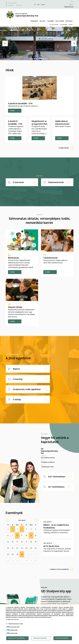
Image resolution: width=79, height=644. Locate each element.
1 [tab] (31, 59)
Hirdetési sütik (13, 633)
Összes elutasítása (40, 638)
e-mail (20, 5)
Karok (38, 5)
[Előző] (5, 43)
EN (73, 5)
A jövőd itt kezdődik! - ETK (20, 103)
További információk (12, 619)
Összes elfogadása (62, 638)
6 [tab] (40, 59)
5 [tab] (38, 59)
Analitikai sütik (13, 630)
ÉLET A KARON (60, 21)
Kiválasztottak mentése (16, 638)
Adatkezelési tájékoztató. (26, 617)
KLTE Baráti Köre (51, 546)
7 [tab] (42, 59)
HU (70, 5)
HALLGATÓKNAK (64, 25)
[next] (37, 520)
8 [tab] (43, 59)
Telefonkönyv (11, 5)
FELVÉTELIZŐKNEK (54, 25)
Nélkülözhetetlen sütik (16, 624)
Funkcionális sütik (14, 627)
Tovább (12, 111)
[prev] (7, 520)
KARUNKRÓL (34, 21)
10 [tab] (47, 59)
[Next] (74, 43)
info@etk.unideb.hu (48, 462)
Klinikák (43, 5)
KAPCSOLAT (69, 21)
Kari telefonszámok (12, 3)
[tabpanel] (39, 43)
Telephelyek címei (47, 467)
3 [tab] (35, 59)
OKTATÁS (42, 21)
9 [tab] (45, 59)
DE (35, 5)
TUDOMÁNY (50, 21)
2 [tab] (33, 59)
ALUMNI (71, 25)
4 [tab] (36, 59)
